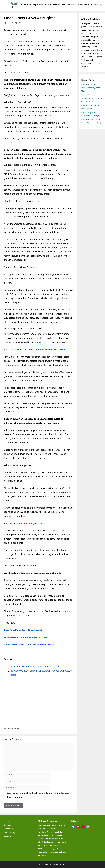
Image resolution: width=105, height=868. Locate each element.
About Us (8, 836)
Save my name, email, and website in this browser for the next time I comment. (38, 795)
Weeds (75, 5)
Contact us (85, 5)
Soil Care (66, 5)
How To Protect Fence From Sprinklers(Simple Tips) (91, 88)
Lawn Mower (56, 5)
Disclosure (8, 825)
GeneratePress (65, 864)
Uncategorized (13, 728)
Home (24, 5)
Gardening (32, 5)
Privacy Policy (97, 5)
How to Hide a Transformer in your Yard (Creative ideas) (91, 98)
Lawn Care (44, 5)
